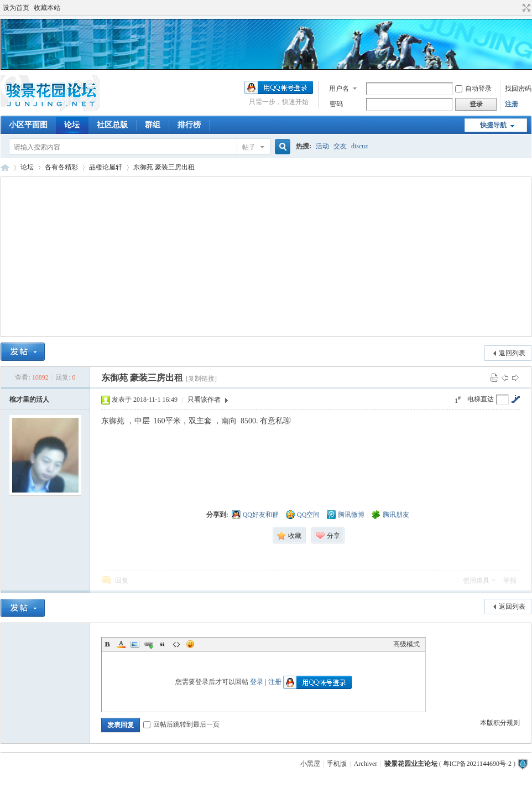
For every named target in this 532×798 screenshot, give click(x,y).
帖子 (249, 147)
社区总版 (112, 125)
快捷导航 (493, 125)
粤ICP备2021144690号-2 (477, 764)
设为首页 (16, 8)
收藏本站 (47, 8)
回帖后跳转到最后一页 (181, 724)
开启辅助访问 (516, 8)
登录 (257, 682)
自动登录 (473, 89)
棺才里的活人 (29, 400)
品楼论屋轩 (106, 167)
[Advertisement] (266, 257)
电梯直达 (481, 399)
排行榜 (189, 125)
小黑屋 (310, 764)
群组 (153, 125)
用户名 (339, 89)
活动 (322, 146)
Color (121, 644)
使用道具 (476, 581)
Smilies (190, 644)
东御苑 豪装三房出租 (164, 167)
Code (176, 644)
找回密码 (518, 89)
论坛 (72, 125)
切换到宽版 (525, 8)
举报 (510, 581)
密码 (336, 104)
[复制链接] (201, 379)
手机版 (337, 764)
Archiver (366, 764)
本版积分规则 (500, 723)
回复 (122, 581)
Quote (163, 644)
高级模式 (406, 644)
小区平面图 (28, 125)
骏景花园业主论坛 (5, 167)
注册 (512, 104)
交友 (340, 146)
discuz (360, 146)
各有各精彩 (61, 167)
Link (149, 644)
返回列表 (512, 353)
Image (135, 644)
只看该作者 (204, 400)
